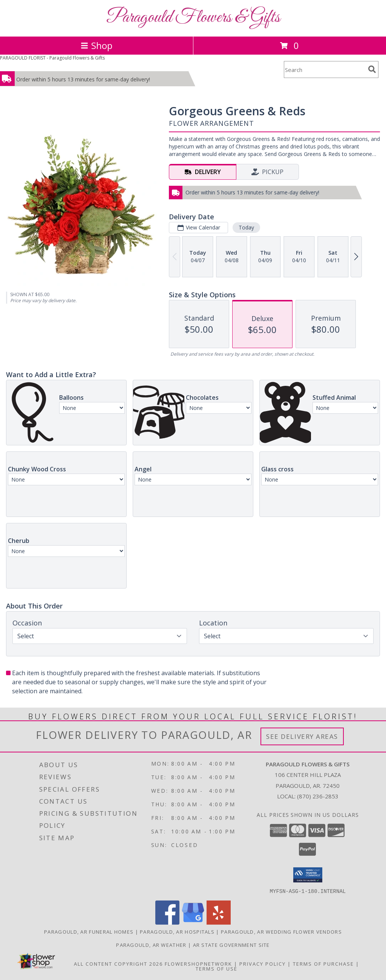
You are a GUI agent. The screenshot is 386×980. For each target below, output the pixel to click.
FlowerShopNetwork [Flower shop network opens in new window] (198, 963)
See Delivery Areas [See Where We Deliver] (302, 736)
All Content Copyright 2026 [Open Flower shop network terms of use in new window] (118, 963)
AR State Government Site (231, 945)
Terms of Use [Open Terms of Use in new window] (217, 968)
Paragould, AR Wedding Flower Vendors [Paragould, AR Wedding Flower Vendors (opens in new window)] (281, 931)
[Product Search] (325, 70)
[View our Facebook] (167, 922)
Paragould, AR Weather (151, 945)
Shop (96, 45)
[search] (372, 69)
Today (246, 227)
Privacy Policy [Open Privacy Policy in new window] (263, 963)
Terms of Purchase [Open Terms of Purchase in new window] (323, 963)
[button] (308, 875)
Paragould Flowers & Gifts (193, 18)
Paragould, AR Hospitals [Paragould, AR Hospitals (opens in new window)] (177, 931)
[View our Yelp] (219, 922)
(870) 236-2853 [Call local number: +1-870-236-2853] (318, 796)
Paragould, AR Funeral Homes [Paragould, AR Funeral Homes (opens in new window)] (89, 931)
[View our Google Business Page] (193, 922)
